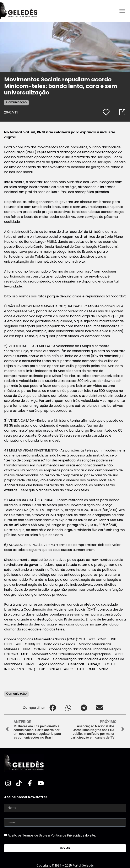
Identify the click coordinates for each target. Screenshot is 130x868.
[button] (53, 708)
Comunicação (16, 102)
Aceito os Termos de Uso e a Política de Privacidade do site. (52, 835)
